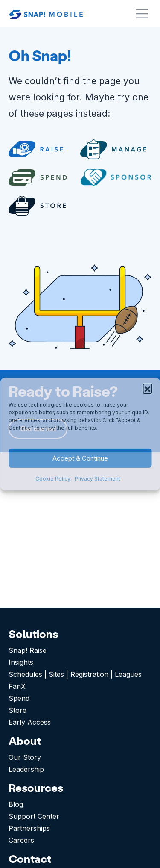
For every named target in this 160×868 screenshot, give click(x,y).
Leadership (26, 769)
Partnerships (29, 828)
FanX (17, 686)
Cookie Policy (53, 479)
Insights (21, 662)
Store (17, 710)
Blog (16, 804)
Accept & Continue (80, 458)
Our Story (25, 757)
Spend (19, 698)
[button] (147, 388)
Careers (21, 840)
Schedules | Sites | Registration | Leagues (75, 674)
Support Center (34, 816)
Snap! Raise (28, 650)
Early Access (30, 722)
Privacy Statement (97, 479)
